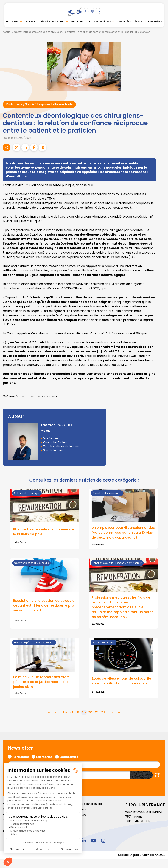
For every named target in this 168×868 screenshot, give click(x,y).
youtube (94, 841)
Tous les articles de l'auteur (61, 446)
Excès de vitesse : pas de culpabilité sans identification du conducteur (122, 681)
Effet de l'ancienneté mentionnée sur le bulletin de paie (44, 532)
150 (90, 713)
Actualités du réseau (129, 21)
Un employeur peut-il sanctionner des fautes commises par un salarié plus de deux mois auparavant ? (122, 533)
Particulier (21, 757)
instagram (103, 841)
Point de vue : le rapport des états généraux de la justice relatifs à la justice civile (42, 682)
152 (103, 713)
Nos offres (77, 21)
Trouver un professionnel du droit (44, 21)
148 (78, 713)
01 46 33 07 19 (141, 822)
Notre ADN (12, 21)
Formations (155, 21)
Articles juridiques (100, 21)
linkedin (84, 841)
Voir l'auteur (51, 438)
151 (97, 713)
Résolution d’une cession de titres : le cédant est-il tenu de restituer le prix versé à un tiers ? (44, 606)
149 (84, 713)
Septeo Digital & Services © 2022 (141, 855)
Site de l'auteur (53, 450)
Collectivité (69, 757)
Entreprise (44, 757)
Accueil (7, 32)
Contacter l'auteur (55, 442)
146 (65, 713)
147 (71, 713)
